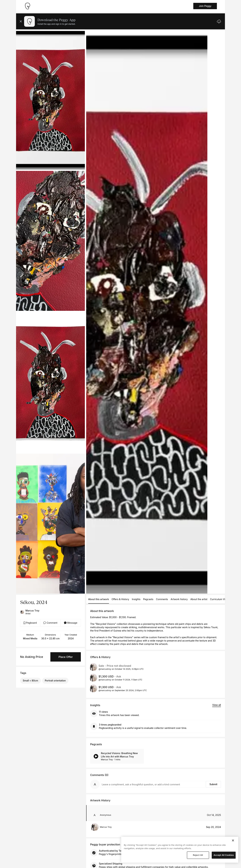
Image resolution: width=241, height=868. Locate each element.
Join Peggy (205, 6)
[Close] (233, 840)
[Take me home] (27, 6)
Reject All (198, 855)
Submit (213, 784)
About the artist (199, 599)
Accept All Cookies (224, 855)
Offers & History (120, 599)
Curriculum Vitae (219, 599)
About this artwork (99, 599)
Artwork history (179, 599)
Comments (162, 599)
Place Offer (66, 657)
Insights (136, 599)
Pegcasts (148, 599)
